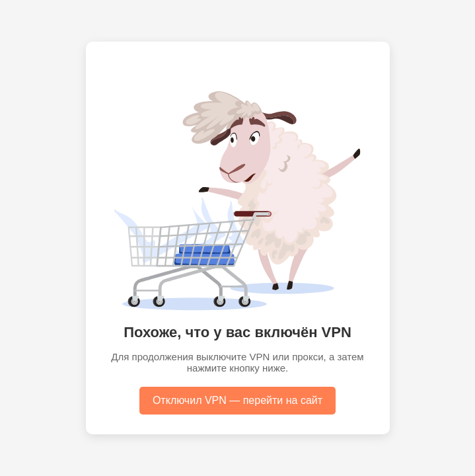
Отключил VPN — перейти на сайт (237, 400)
